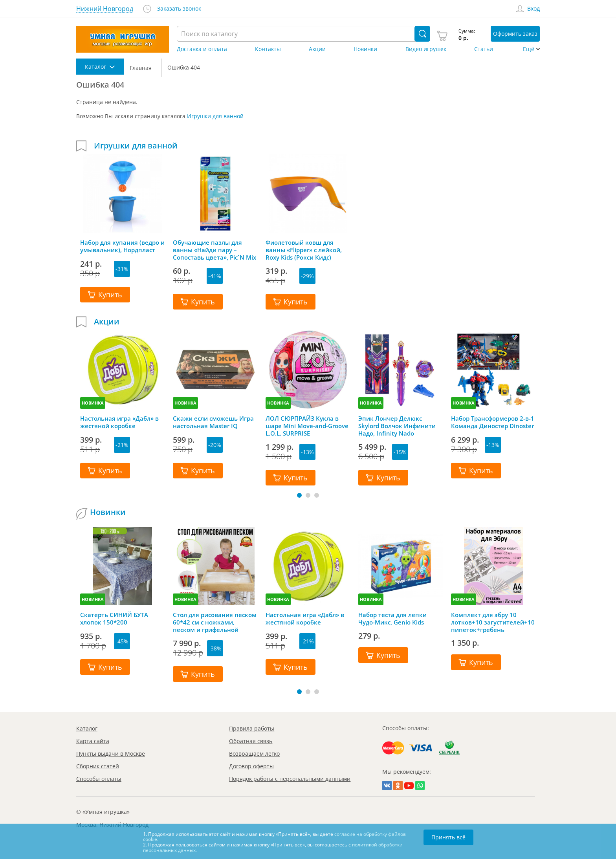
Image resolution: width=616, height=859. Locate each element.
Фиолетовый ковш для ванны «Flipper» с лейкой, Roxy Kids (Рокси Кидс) (304, 250)
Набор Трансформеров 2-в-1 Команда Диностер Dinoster (493, 422)
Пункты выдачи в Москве (111, 754)
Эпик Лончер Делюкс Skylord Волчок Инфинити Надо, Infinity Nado (397, 426)
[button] (299, 495)
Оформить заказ (515, 34)
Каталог (87, 728)
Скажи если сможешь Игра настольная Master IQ (213, 422)
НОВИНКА (93, 403)
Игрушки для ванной (215, 116)
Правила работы (252, 728)
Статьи (484, 49)
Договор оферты (251, 766)
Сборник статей (98, 766)
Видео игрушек (426, 49)
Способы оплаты (99, 779)
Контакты (268, 49)
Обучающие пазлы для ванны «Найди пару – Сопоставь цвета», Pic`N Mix (214, 250)
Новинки (365, 49)
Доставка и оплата (202, 49)
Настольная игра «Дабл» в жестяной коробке (119, 422)
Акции (317, 49)
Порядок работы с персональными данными (290, 779)
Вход (533, 9)
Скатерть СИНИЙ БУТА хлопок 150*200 (114, 619)
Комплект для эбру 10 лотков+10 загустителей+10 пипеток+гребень (493, 622)
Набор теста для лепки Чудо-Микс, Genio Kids (392, 619)
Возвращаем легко (254, 754)
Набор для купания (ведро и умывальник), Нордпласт (122, 246)
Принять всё (448, 837)
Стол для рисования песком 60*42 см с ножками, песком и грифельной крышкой (215, 622)
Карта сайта (93, 741)
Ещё (529, 49)
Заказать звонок (179, 9)
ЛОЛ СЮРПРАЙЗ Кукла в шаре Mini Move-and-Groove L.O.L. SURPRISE (307, 426)
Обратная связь (251, 741)
